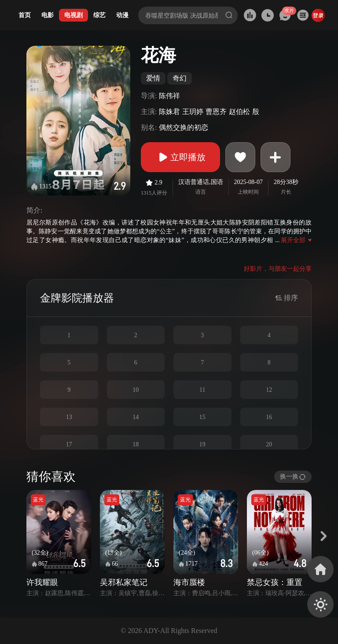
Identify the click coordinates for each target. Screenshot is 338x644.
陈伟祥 (169, 96)
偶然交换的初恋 (184, 127)
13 (69, 417)
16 (269, 417)
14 (136, 417)
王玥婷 (193, 112)
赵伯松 (239, 112)
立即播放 (180, 157)
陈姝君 (169, 112)
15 (202, 417)
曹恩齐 (216, 112)
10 (136, 390)
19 (202, 444)
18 (136, 444)
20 (269, 444)
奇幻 (180, 78)
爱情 (153, 78)
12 (269, 390)
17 (69, 444)
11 (202, 390)
